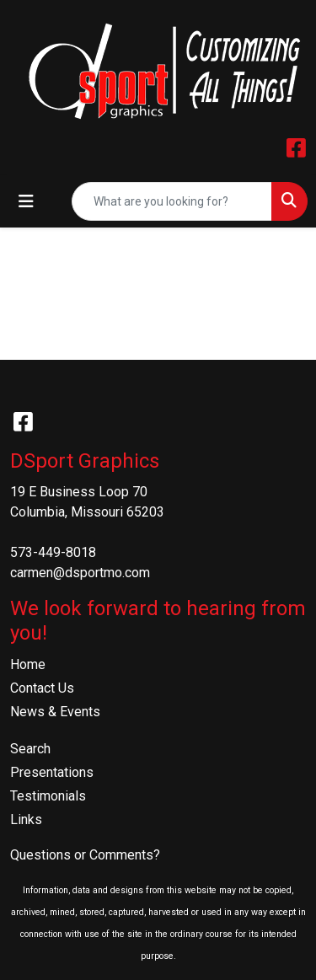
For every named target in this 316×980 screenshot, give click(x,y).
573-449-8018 (53, 552)
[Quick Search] (172, 201)
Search (30, 749)
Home (28, 664)
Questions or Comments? (85, 855)
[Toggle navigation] (26, 201)
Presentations (52, 772)
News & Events (55, 712)
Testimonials (48, 796)
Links (26, 819)
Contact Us (42, 688)
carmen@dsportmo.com (80, 573)
